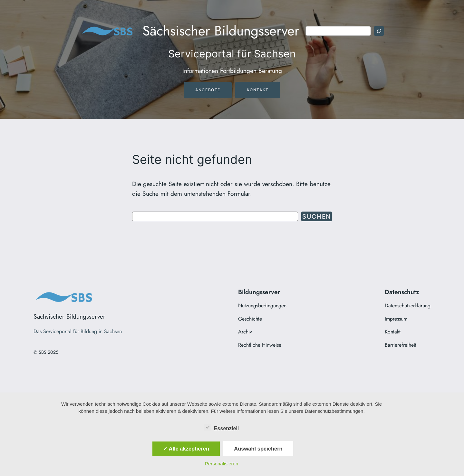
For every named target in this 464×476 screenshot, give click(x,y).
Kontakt (258, 90)
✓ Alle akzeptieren (186, 449)
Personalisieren (222, 464)
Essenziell (222, 427)
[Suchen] (379, 31)
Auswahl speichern (258, 449)
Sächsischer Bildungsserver (221, 31)
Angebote (208, 90)
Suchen (317, 216)
